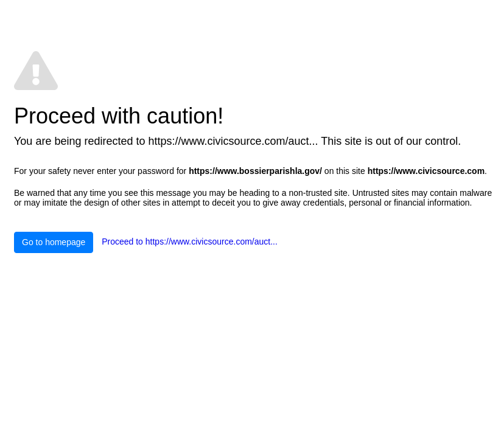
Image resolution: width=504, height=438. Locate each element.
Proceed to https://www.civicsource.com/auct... (190, 242)
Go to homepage (54, 242)
